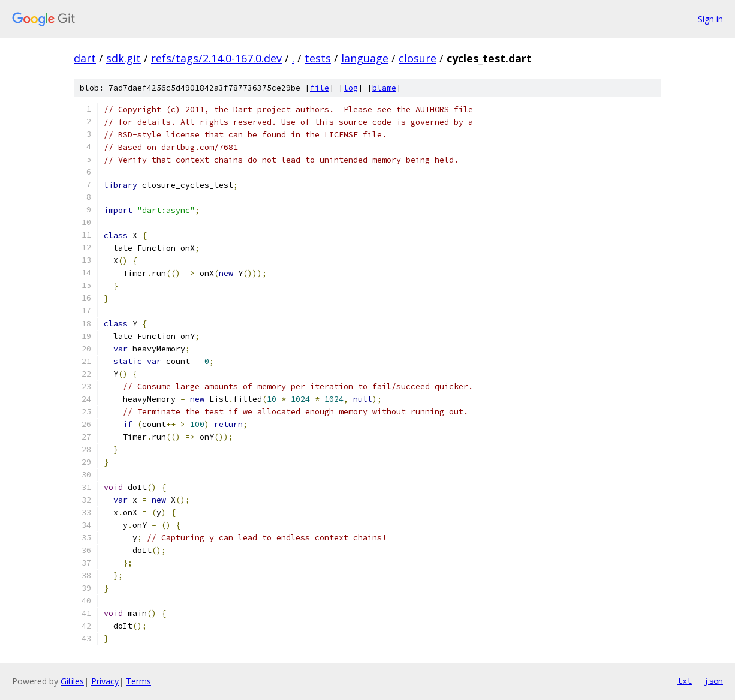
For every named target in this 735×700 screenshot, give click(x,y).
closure (418, 58)
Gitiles (72, 681)
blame (384, 88)
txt (685, 681)
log (351, 88)
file (320, 88)
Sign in (710, 19)
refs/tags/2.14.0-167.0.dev (216, 58)
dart (85, 58)
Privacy (105, 681)
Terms (138, 681)
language (365, 58)
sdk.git (123, 58)
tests (318, 58)
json (713, 681)
